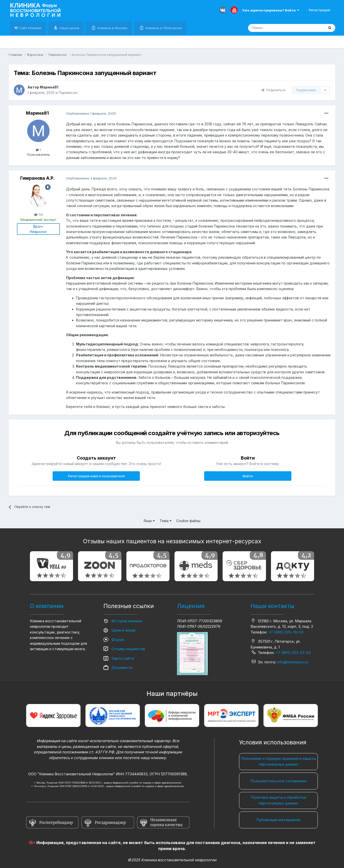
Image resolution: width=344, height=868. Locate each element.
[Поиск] (275, 28)
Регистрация (319, 10)
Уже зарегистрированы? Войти (271, 10)
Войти (248, 476)
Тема (166, 521)
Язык (149, 521)
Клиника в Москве (112, 28)
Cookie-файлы (188, 521)
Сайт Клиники (30, 28)
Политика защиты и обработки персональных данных (278, 800)
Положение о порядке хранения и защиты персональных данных (278, 761)
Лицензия (191, 606)
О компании (47, 606)
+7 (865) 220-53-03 (293, 653)
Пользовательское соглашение (278, 781)
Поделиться (273, 90)
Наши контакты (272, 606)
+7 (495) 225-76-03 (286, 632)
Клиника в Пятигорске (163, 28)
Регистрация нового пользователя (96, 476)
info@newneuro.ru (293, 662)
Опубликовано (91, 113)
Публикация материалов (278, 820)
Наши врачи (69, 28)
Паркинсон (68, 93)
